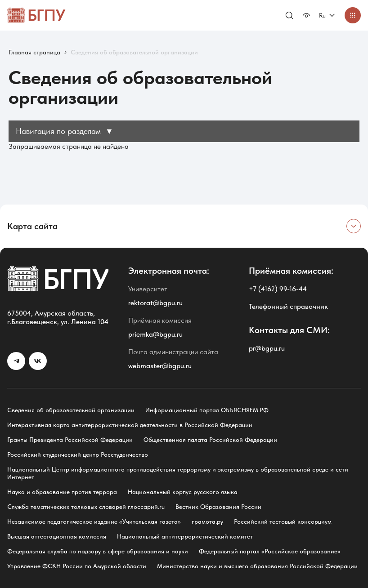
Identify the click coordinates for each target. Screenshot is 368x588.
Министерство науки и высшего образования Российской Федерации (257, 566)
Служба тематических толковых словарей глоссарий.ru (86, 507)
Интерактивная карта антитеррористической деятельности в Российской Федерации (130, 425)
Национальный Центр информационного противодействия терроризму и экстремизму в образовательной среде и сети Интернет (178, 473)
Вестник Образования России (218, 507)
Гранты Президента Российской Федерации (70, 440)
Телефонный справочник (288, 306)
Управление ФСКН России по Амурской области (77, 566)
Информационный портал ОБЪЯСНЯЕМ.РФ (207, 410)
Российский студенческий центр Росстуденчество (78, 454)
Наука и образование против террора (62, 492)
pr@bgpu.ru (267, 348)
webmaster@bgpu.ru (160, 366)
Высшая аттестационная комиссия (57, 536)
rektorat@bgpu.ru (155, 303)
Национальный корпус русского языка (183, 492)
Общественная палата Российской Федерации (210, 440)
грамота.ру (207, 521)
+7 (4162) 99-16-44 (278, 289)
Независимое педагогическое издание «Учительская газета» (94, 521)
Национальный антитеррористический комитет (185, 536)
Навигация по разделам (65, 131)
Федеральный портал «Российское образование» (270, 551)
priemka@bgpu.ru (155, 334)
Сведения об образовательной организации (71, 410)
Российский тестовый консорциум (283, 521)
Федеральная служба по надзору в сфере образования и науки (98, 551)
